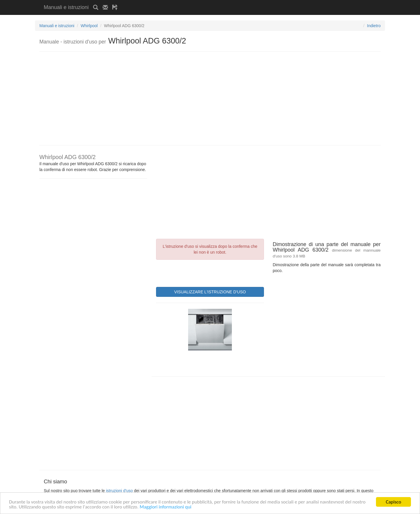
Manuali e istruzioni (66, 7)
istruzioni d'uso (119, 491)
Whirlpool (89, 26)
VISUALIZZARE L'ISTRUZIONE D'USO (210, 292)
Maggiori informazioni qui (166, 507)
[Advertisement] (190, 2)
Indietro (374, 26)
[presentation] (200, 273)
